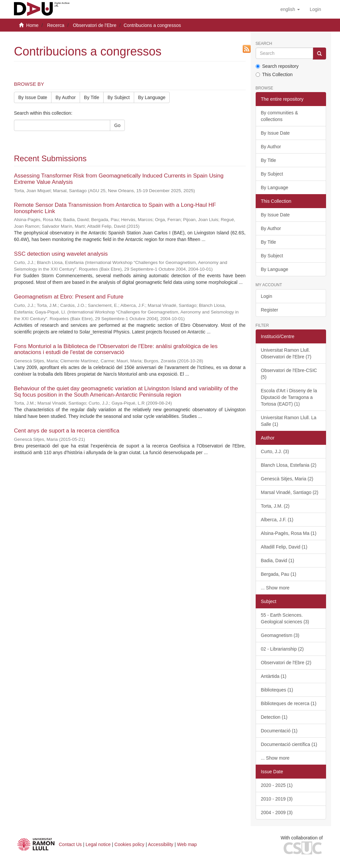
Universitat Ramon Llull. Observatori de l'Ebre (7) (286, 353)
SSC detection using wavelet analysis (61, 254)
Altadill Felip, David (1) (284, 547)
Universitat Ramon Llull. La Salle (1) (289, 421)
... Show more (275, 588)
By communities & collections (280, 116)
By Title (92, 97)
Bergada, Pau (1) (279, 574)
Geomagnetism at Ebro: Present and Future (69, 297)
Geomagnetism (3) (280, 635)
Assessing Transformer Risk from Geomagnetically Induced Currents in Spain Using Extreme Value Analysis (119, 179)
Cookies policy (129, 844)
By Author (66, 97)
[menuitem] (315, 9)
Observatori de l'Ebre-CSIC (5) (289, 374)
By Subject (119, 97)
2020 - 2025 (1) (277, 785)
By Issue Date (33, 97)
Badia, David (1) (278, 560)
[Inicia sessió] (315, 9)
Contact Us (70, 844)
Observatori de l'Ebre (94, 25)
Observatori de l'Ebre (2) (286, 663)
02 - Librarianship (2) (282, 649)
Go (117, 125)
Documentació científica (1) (289, 744)
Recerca (56, 25)
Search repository (277, 66)
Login (267, 296)
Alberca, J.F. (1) (277, 520)
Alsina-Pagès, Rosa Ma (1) (289, 533)
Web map (187, 844)
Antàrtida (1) (274, 676)
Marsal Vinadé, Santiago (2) (290, 492)
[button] (290, 9)
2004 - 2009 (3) (277, 812)
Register (270, 310)
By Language (152, 97)
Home (32, 25)
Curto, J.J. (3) (275, 451)
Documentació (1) (279, 731)
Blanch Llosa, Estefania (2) (289, 465)
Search (264, 44)
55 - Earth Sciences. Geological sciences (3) (285, 618)
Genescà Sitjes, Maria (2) (287, 479)
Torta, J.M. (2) (275, 506)
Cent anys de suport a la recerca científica (67, 431)
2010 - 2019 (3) (277, 799)
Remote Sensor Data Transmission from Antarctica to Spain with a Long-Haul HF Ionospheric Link (115, 208)
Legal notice (98, 844)
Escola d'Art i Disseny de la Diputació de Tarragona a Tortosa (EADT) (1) (289, 397)
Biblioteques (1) (277, 690)
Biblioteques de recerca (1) (289, 703)
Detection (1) (274, 717)
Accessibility (161, 844)
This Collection (274, 74)
